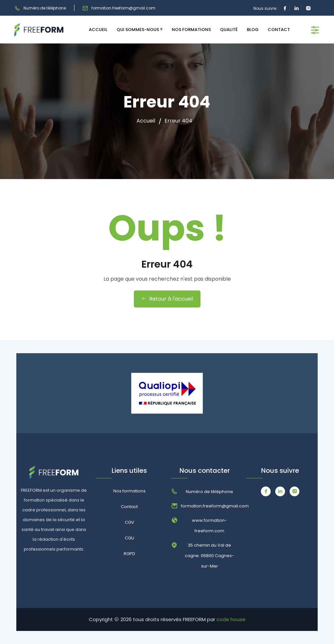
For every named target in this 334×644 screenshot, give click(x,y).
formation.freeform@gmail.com (119, 8)
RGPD (129, 554)
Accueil (146, 121)
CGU (129, 538)
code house (231, 619)
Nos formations (129, 491)
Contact (129, 507)
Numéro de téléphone (40, 8)
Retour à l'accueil (167, 299)
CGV (129, 522)
